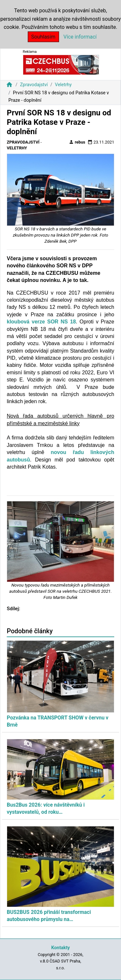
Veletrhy (63, 85)
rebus (77, 142)
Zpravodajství (34, 85)
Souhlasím (43, 37)
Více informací (80, 37)
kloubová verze (27, 322)
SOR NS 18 (61, 322)
